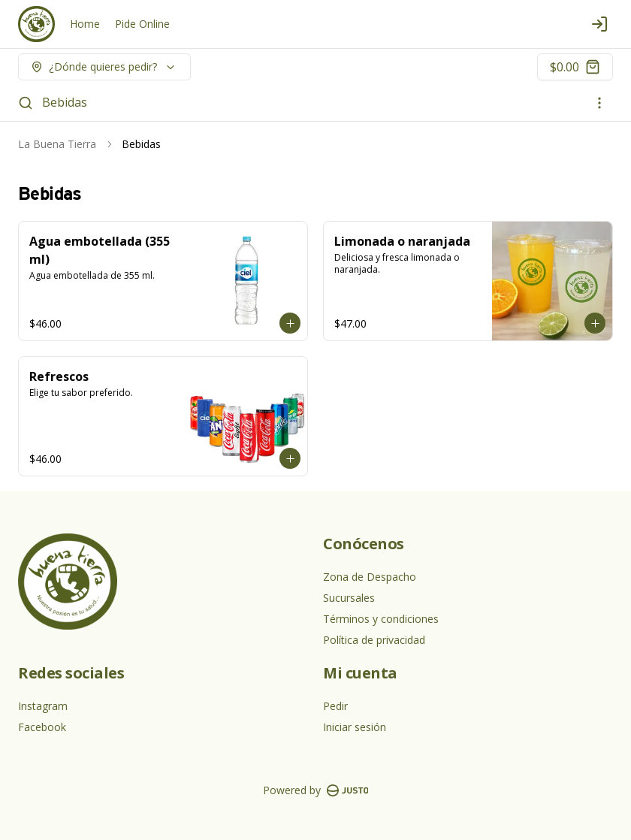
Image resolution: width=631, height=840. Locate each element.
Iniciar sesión (355, 727)
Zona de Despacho (370, 577)
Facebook (42, 727)
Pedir (335, 706)
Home (85, 24)
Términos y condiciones (381, 619)
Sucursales (349, 598)
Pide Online (142, 24)
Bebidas (65, 102)
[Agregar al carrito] (290, 323)
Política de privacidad (374, 640)
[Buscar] (26, 103)
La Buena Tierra (57, 144)
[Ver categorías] (599, 103)
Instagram (43, 706)
